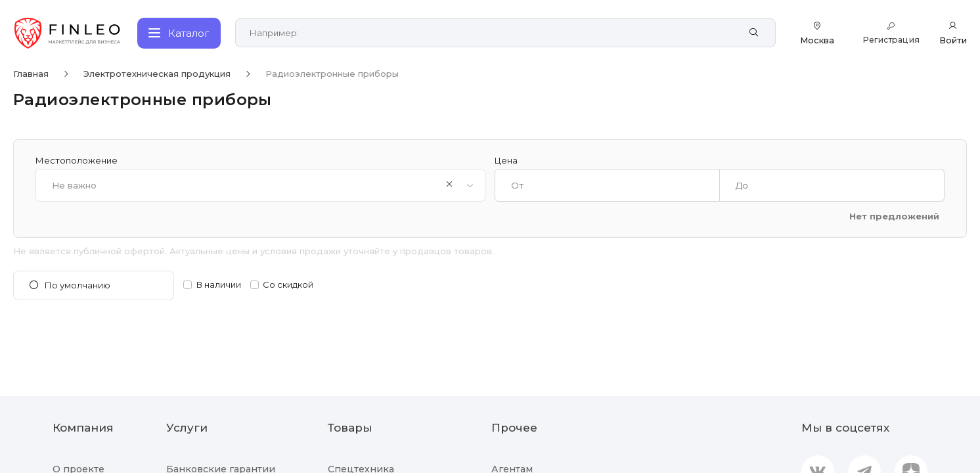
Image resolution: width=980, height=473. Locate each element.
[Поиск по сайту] (493, 33)
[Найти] (757, 33)
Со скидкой (288, 285)
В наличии (219, 285)
